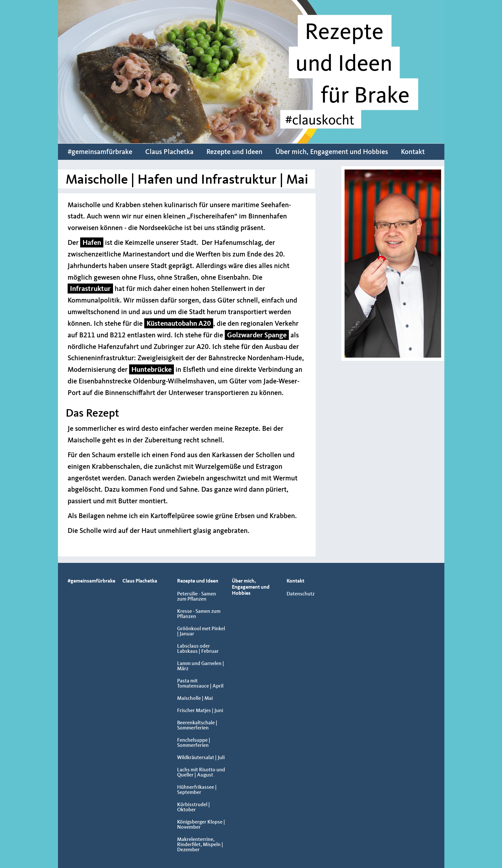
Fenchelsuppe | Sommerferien (194, 743)
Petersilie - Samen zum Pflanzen (197, 597)
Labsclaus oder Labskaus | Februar (198, 649)
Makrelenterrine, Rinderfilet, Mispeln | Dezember (200, 845)
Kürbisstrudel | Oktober (194, 807)
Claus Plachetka (169, 152)
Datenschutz (301, 594)
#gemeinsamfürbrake (100, 152)
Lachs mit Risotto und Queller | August (201, 773)
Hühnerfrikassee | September (197, 790)
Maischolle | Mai (195, 699)
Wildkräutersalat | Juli (201, 758)
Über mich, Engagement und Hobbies (332, 152)
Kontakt (413, 152)
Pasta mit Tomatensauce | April (200, 684)
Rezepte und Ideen (234, 152)
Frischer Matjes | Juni (200, 711)
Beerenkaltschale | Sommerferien (197, 726)
